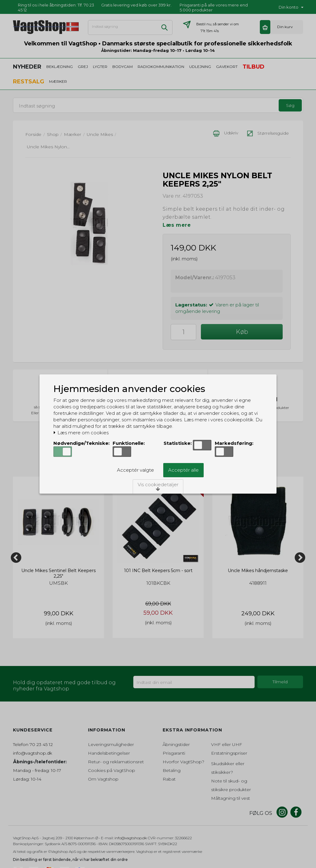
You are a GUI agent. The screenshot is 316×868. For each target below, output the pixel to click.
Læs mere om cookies (81, 433)
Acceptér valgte (135, 470)
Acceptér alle (183, 470)
